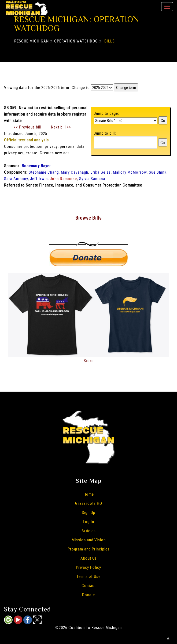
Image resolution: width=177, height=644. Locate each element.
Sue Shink (158, 172)
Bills (110, 41)
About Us (89, 558)
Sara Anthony (16, 178)
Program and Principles (89, 549)
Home (89, 494)
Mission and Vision (89, 540)
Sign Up (88, 512)
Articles (89, 531)
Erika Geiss (101, 172)
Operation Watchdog (76, 41)
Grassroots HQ (89, 503)
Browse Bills (88, 218)
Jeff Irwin (39, 178)
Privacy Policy (88, 567)
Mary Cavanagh (75, 172)
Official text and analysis (26, 140)
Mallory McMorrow (130, 172)
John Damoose (63, 178)
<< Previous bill (27, 127)
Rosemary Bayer (36, 166)
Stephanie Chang (44, 172)
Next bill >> (61, 127)
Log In (88, 521)
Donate (88, 595)
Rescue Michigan (32, 41)
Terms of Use (88, 576)
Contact (89, 585)
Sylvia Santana (92, 178)
